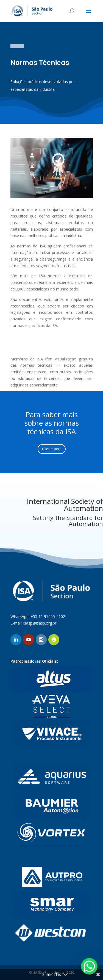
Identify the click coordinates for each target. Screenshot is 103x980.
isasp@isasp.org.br (40, 623)
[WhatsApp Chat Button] (89, 966)
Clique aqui (52, 449)
